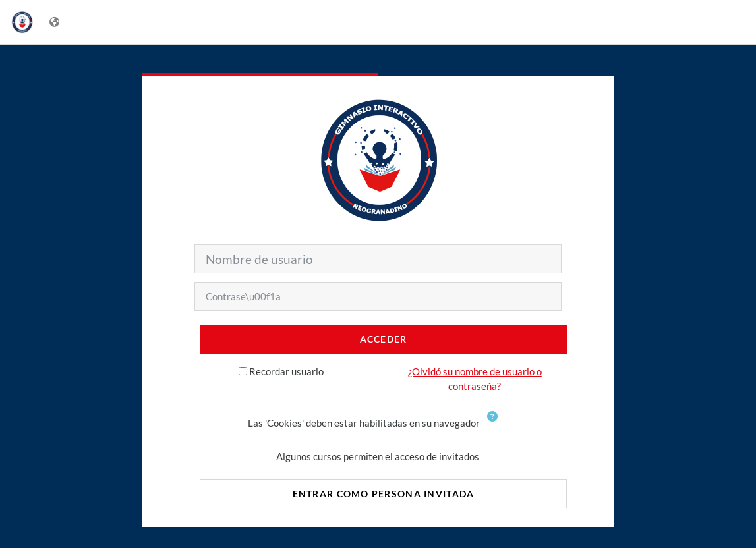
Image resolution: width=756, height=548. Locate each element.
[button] (495, 424)
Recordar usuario (286, 371)
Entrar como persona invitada (384, 494)
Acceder (384, 339)
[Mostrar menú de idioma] (56, 22)
